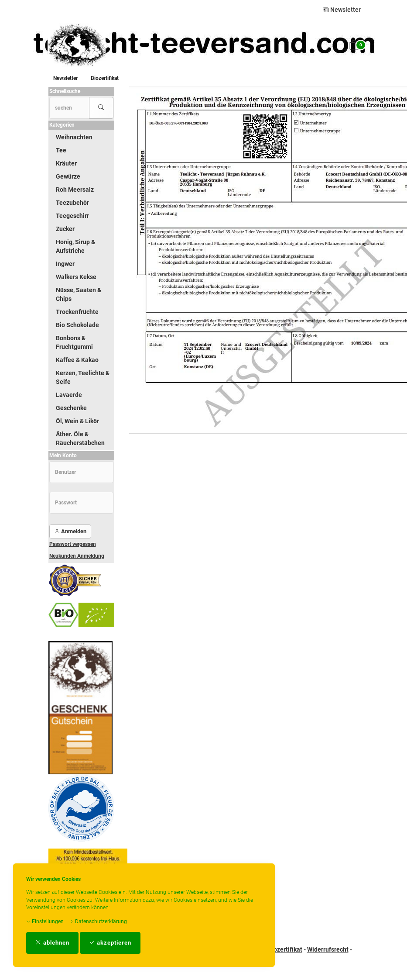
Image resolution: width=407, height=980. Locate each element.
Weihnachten (74, 137)
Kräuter (66, 163)
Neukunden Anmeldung (77, 556)
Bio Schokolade (77, 325)
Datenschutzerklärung (98, 921)
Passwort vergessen (73, 544)
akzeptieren (110, 943)
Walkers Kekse (76, 277)
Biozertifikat (105, 78)
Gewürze (68, 176)
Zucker (65, 229)
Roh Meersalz (75, 190)
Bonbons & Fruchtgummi (74, 342)
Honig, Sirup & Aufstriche (75, 246)
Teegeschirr (72, 216)
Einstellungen (45, 921)
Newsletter (342, 10)
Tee (61, 150)
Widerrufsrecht (328, 949)
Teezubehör (72, 203)
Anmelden (70, 531)
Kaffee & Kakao (77, 360)
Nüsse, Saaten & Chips (79, 294)
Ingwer (65, 264)
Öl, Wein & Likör (77, 421)
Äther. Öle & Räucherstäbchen (80, 438)
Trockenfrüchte (77, 312)
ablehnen (52, 943)
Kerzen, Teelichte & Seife (83, 377)
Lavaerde (69, 395)
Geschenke (71, 408)
